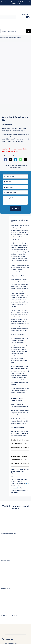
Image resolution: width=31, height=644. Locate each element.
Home (2, 37)
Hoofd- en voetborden (19, 155)
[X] (11, 160)
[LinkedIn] (16, 160)
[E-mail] (26, 160)
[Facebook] (5, 160)
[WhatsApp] (21, 160)
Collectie (6, 37)
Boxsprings (10, 155)
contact (27, 484)
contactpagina (15, 488)
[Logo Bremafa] (8, 16)
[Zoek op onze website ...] (13, 31)
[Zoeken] (29, 31)
